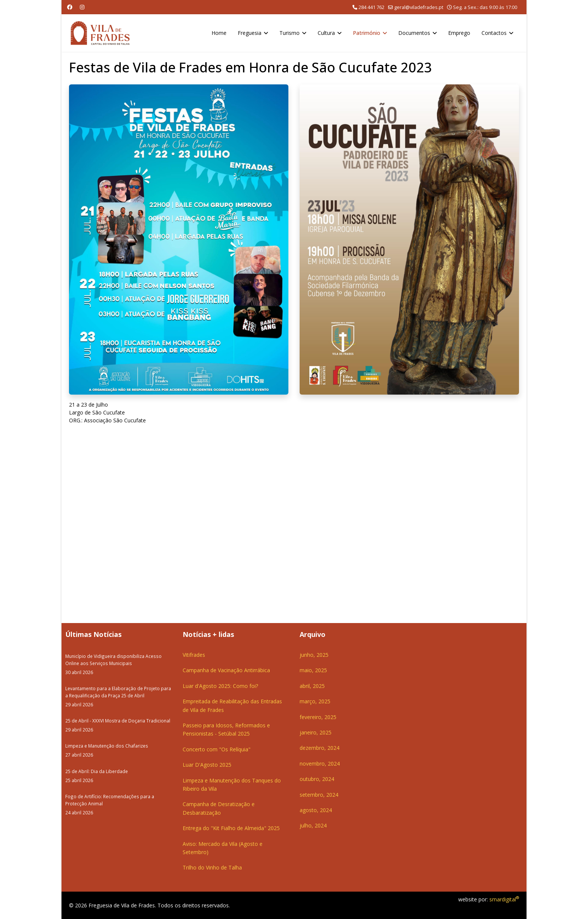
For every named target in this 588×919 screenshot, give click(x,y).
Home (219, 33)
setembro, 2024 (319, 795)
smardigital (504, 899)
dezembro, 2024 (319, 748)
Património (367, 33)
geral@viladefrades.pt (419, 7)
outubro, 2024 (317, 779)
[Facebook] (70, 7)
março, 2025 (315, 701)
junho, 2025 (314, 655)
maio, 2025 (313, 670)
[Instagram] (82, 7)
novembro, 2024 (320, 764)
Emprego (459, 33)
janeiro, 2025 (316, 732)
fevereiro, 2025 (318, 717)
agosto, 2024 (316, 810)
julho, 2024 (313, 825)
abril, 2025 (312, 686)
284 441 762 (371, 7)
